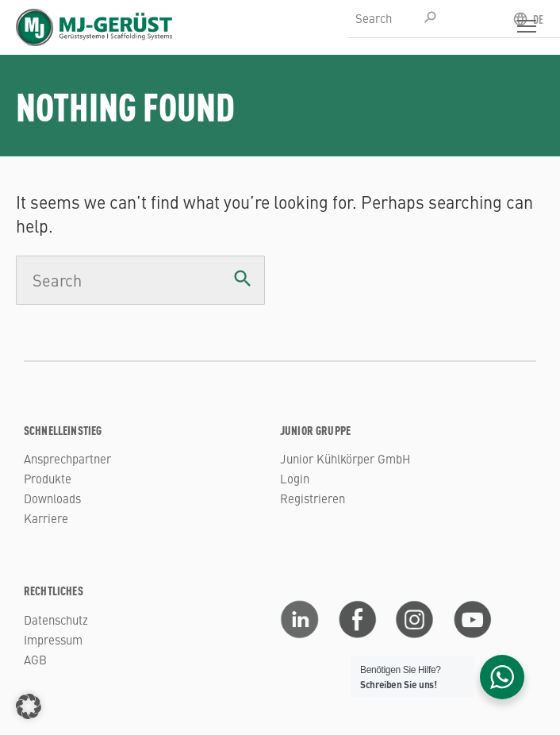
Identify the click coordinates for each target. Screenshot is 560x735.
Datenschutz (56, 620)
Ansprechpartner (67, 458)
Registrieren (313, 498)
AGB (35, 659)
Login (295, 478)
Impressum (53, 639)
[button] (29, 706)
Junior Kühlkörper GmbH (345, 458)
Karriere (46, 518)
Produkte (48, 478)
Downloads (52, 498)
